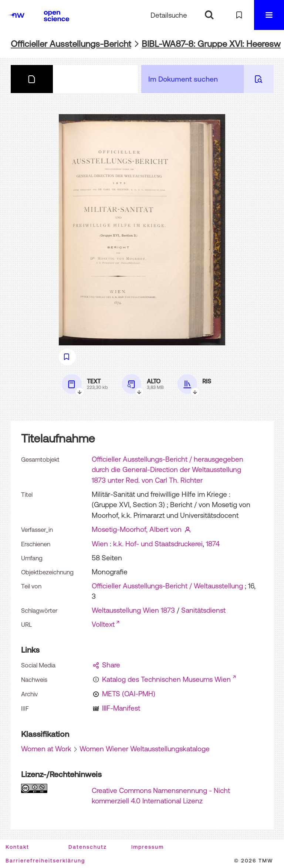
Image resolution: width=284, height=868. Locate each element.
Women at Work (46, 749)
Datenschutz (88, 847)
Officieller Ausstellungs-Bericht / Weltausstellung (167, 586)
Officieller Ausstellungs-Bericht (71, 44)
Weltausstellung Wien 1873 (133, 610)
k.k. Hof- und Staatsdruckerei (158, 544)
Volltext (103, 624)
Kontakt (17, 847)
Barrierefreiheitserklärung (45, 861)
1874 (213, 544)
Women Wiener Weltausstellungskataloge (145, 749)
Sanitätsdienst (203, 610)
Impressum (148, 847)
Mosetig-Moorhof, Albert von (137, 529)
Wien (100, 544)
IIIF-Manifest (121, 708)
